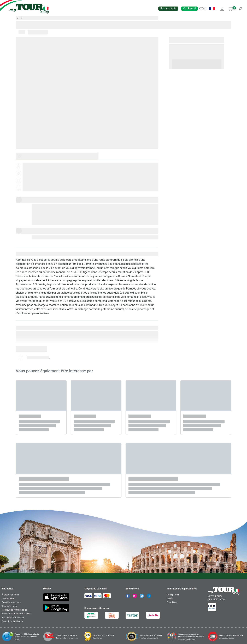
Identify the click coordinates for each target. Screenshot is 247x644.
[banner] (29, 9)
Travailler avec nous (11, 602)
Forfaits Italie (168, 8)
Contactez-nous (9, 606)
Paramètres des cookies (13, 618)
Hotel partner (173, 595)
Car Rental (189, 8)
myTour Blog (8, 599)
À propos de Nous (10, 595)
